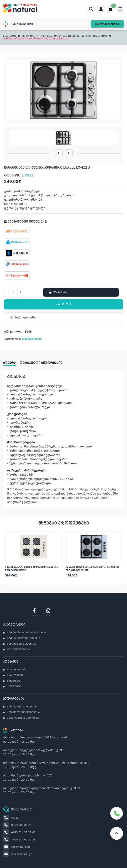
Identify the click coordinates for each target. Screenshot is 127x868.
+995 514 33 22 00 (19, 833)
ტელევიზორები (18, 650)
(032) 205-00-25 (17, 825)
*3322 (11, 818)
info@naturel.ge (17, 847)
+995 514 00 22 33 (19, 840)
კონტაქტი (14, 687)
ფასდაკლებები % (107, 24)
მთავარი (9, 36)
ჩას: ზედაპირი (97, 36)
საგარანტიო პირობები (24, 718)
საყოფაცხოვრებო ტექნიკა (60, 36)
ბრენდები (14, 681)
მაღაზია (28, 36)
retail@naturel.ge (17, 854)
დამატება (60, 292)
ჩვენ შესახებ (16, 670)
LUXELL (28, 176)
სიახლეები (15, 675)
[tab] (11, 362)
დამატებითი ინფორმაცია (41, 363)
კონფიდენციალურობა (23, 712)
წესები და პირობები (22, 707)
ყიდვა (64, 304)
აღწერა (9, 363)
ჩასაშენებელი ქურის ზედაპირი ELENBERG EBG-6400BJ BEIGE (32, 569)
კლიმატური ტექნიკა (22, 644)
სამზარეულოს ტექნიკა (24, 638)
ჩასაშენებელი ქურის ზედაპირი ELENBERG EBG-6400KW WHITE (92, 569)
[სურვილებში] (63, 318)
